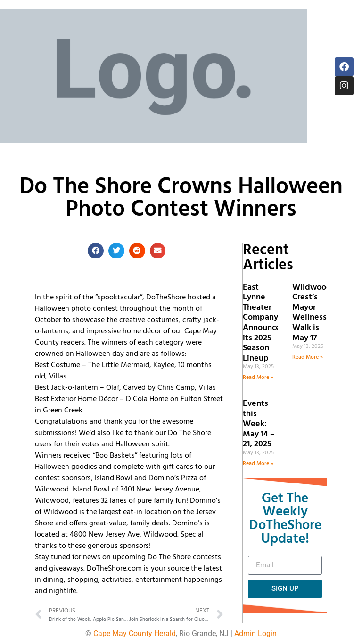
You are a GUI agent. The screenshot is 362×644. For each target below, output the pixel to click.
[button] (96, 251)
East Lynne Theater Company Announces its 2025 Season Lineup (263, 323)
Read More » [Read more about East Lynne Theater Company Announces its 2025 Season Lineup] (258, 378)
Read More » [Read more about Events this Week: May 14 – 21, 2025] (258, 464)
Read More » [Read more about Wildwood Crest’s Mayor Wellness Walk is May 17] (308, 357)
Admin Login (255, 633)
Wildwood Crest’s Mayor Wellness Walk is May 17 (312, 313)
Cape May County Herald (135, 633)
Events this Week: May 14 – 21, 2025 (259, 424)
